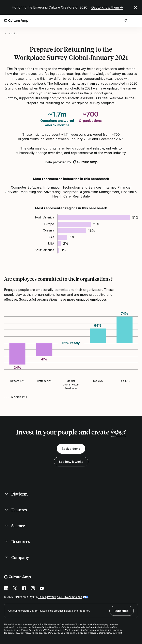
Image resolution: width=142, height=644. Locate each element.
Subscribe (122, 611)
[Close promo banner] (136, 7)
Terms (42, 597)
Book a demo (71, 449)
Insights (13, 33)
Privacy (51, 597)
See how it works (71, 462)
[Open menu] (136, 21)
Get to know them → (107, 7)
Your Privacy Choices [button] (69, 597)
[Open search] (127, 21)
